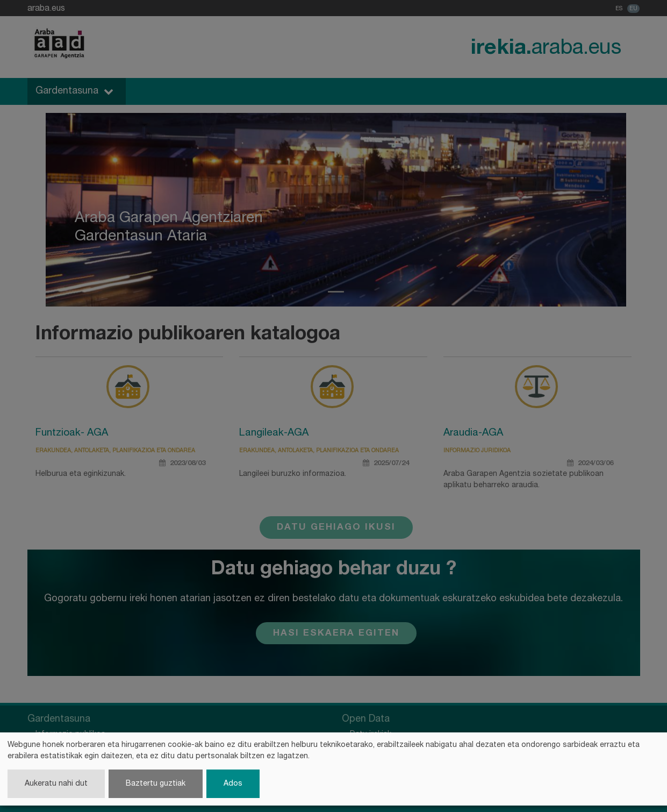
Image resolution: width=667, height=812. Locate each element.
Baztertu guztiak (156, 784)
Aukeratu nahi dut (56, 784)
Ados (233, 784)
